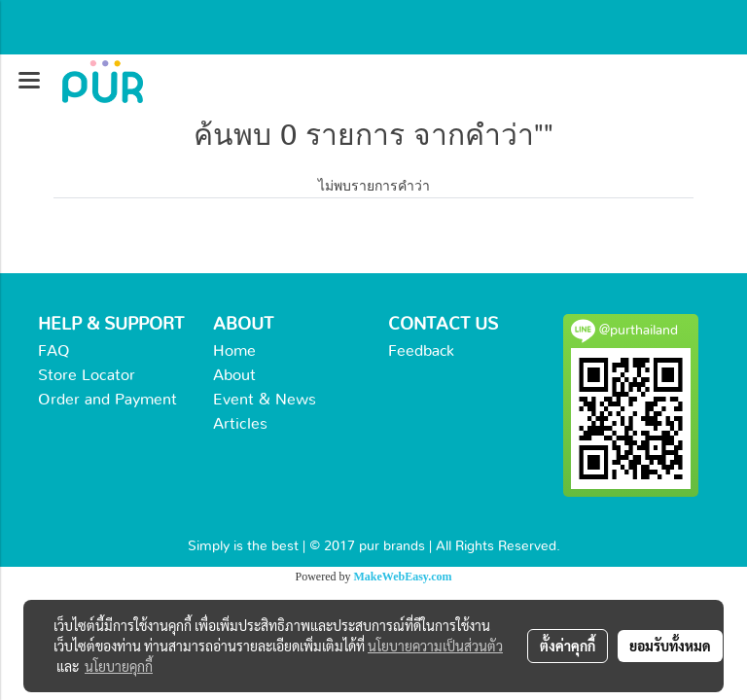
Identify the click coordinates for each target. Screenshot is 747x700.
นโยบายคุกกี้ (119, 666)
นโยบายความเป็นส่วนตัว (435, 646)
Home (234, 351)
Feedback (421, 351)
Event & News (265, 400)
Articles (240, 424)
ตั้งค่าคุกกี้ (568, 646)
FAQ (54, 351)
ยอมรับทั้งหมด (670, 646)
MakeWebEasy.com (403, 577)
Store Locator (87, 375)
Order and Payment (107, 400)
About (234, 375)
